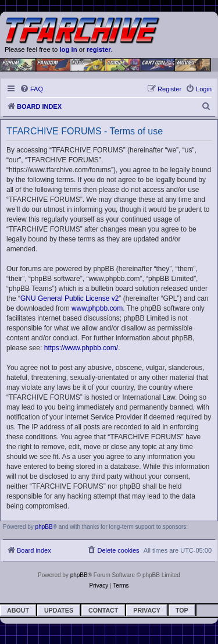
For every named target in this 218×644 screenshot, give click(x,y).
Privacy (147, 610)
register (99, 49)
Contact (103, 610)
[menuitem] (31, 89)
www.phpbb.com (97, 308)
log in (68, 49)
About (18, 610)
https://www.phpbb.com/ (81, 348)
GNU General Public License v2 (69, 298)
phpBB (44, 527)
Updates (59, 610)
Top (182, 610)
